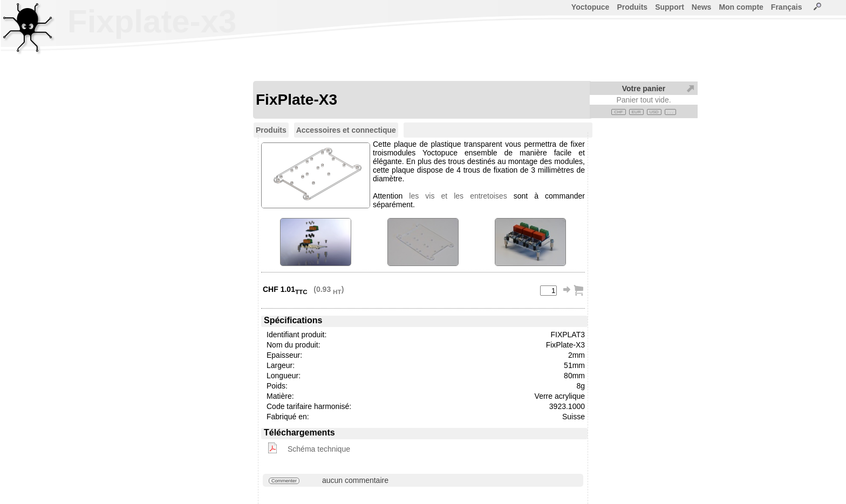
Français (787, 7)
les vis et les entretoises (458, 196)
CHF (618, 112)
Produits (632, 7)
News (702, 7)
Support (670, 7)
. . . (670, 112)
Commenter (284, 481)
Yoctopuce (591, 7)
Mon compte (741, 7)
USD (654, 112)
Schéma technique (319, 449)
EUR (636, 112)
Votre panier (644, 88)
